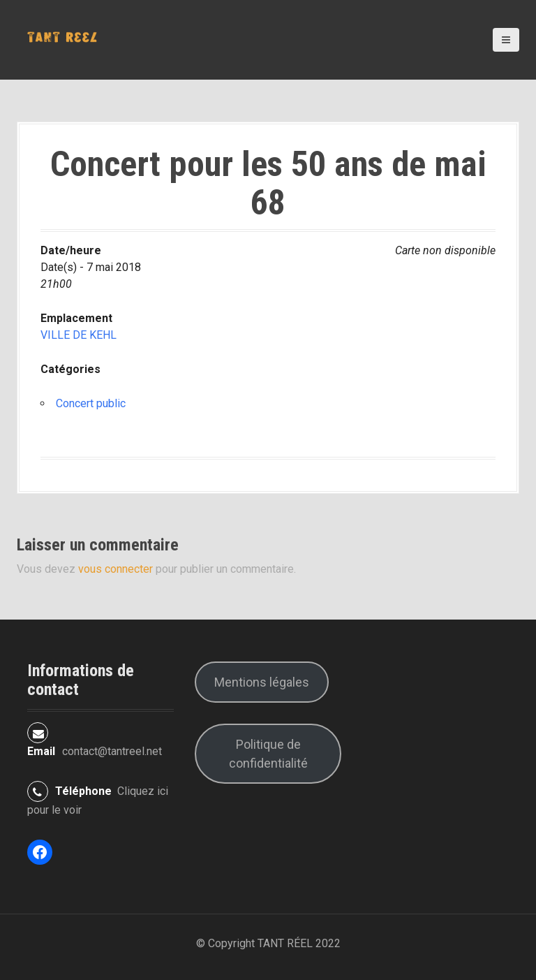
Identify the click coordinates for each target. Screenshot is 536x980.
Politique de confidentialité (268, 754)
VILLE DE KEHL (79, 335)
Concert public (91, 403)
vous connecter (116, 569)
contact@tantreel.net (112, 751)
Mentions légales (262, 682)
